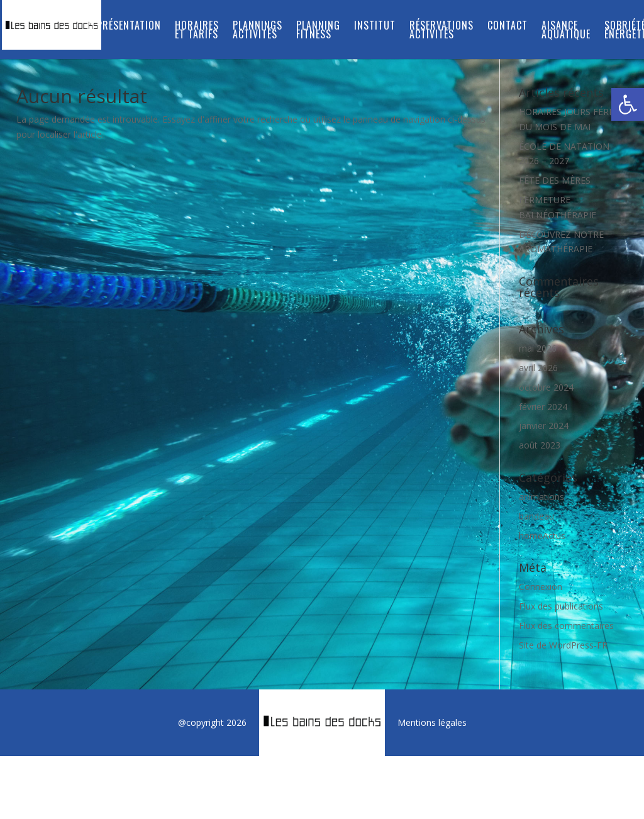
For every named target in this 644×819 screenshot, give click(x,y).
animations (541, 497)
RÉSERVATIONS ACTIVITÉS (441, 31)
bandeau (536, 516)
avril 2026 (538, 368)
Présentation (129, 27)
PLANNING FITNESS (318, 31)
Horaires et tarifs (197, 31)
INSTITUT (375, 27)
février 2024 (543, 407)
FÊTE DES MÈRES (555, 180)
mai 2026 (538, 348)
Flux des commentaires (566, 626)
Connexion (541, 587)
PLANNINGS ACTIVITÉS (258, 31)
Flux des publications (561, 606)
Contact (508, 27)
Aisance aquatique (566, 31)
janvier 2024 (544, 426)
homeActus (542, 536)
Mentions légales (432, 722)
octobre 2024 (546, 387)
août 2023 (540, 445)
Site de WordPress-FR (563, 645)
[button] (628, 104)
